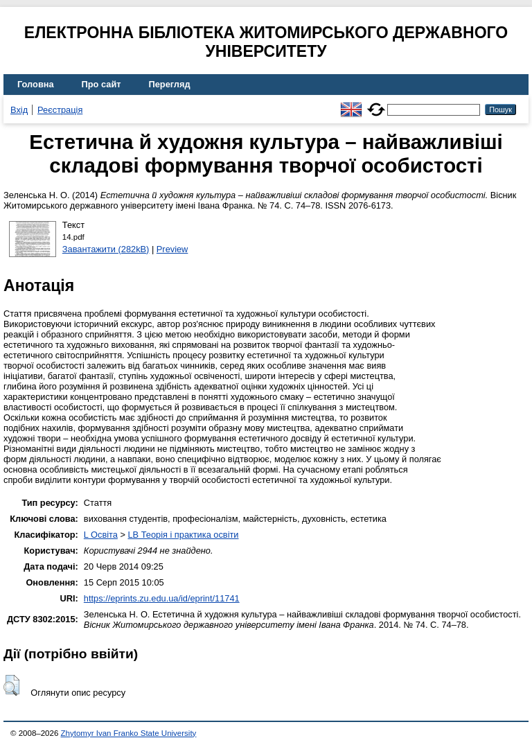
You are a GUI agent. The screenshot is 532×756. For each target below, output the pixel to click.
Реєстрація (60, 110)
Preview (172, 249)
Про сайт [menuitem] (101, 84)
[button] (11, 685)
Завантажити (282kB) (106, 249)
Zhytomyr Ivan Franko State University (129, 733)
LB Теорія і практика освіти (183, 535)
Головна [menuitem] (36, 84)
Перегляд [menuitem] (170, 84)
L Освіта (101, 535)
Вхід (19, 110)
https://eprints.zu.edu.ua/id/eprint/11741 (162, 598)
